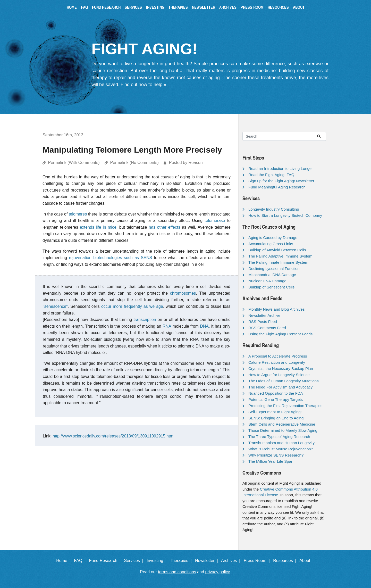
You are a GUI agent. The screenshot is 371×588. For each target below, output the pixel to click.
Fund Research (106, 7)
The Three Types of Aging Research (279, 437)
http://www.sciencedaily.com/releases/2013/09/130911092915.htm (113, 436)
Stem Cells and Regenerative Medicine (282, 424)
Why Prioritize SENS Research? (276, 455)
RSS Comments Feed (267, 328)
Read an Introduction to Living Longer (281, 168)
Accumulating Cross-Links (271, 244)
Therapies (178, 7)
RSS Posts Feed (263, 322)
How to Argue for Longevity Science (279, 375)
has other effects (164, 227)
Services (133, 7)
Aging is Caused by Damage (273, 238)
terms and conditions (177, 572)
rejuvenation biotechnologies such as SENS (111, 258)
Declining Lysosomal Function (274, 268)
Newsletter (204, 7)
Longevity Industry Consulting (274, 209)
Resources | (286, 561)
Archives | (232, 561)
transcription (145, 320)
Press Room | (258, 561)
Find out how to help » (143, 85)
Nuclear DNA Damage (267, 281)
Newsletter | (208, 561)
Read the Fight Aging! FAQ (271, 175)
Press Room (252, 7)
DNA (204, 326)
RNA (167, 326)
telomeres (78, 214)
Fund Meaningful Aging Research (277, 187)
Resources (278, 7)
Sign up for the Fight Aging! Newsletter (281, 181)
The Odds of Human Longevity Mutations (284, 381)
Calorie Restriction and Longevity (277, 362)
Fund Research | (106, 561)
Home (72, 7)
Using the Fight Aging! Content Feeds (280, 334)
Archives (228, 7)
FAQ (84, 7)
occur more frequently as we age (132, 306)
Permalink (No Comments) (134, 163)
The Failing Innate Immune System (278, 262)
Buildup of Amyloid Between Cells (277, 250)
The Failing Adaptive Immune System (280, 256)
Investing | (158, 561)
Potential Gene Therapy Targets (276, 399)
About (299, 7)
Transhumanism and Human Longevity (281, 443)
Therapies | (182, 561)
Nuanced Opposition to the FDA (276, 393)
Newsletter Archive (264, 315)
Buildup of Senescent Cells (271, 287)
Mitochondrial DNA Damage (272, 275)
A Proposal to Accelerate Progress (278, 356)
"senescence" (55, 306)
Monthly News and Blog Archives (276, 309)
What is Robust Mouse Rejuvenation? (281, 449)
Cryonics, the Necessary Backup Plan (281, 368)
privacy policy (218, 572)
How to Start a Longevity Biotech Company (285, 215)
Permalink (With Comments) (74, 163)
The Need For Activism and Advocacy (280, 387)
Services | (135, 561)
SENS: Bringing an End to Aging (276, 418)
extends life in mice (98, 227)
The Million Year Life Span (271, 461)
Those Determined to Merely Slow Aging (283, 430)
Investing (155, 7)
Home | (65, 561)
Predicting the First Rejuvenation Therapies (285, 406)
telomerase (215, 221)
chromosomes (183, 293)
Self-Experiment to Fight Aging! (275, 412)
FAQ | (81, 561)
